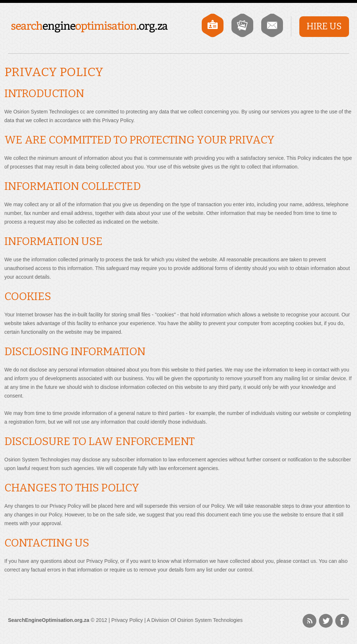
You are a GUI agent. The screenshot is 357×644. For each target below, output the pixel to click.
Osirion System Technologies (210, 620)
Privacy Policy (127, 620)
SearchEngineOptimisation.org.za (90, 27)
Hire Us (324, 26)
